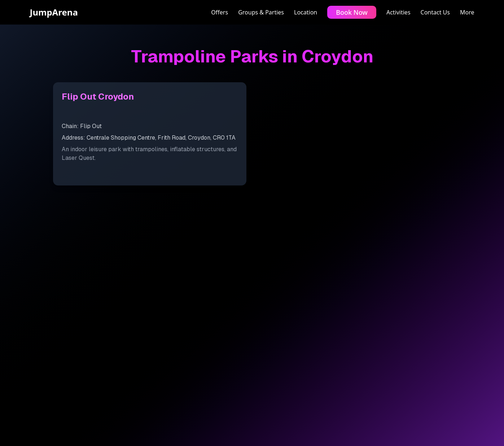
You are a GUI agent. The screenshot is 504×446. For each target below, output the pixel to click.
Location (306, 12)
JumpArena (54, 12)
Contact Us (435, 12)
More (467, 12)
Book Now (352, 12)
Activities (398, 12)
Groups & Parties (261, 12)
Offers (220, 12)
